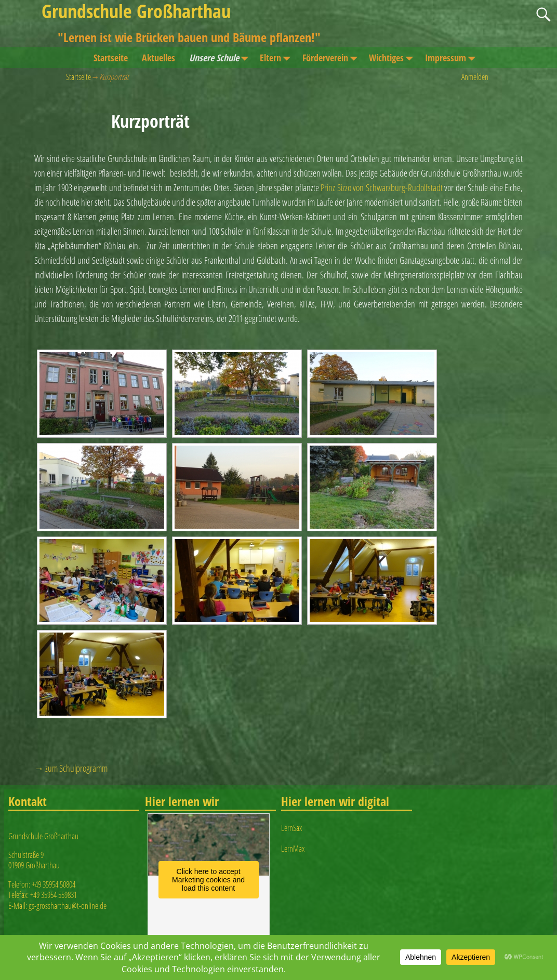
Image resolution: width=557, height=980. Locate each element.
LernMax (293, 849)
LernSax (291, 828)
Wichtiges (393, 58)
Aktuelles (158, 58)
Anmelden (475, 77)
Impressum (453, 58)
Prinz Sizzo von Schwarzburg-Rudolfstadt (381, 187)
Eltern (277, 58)
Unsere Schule (221, 58)
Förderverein (332, 58)
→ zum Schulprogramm (71, 768)
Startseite (111, 58)
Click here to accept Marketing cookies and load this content (208, 880)
